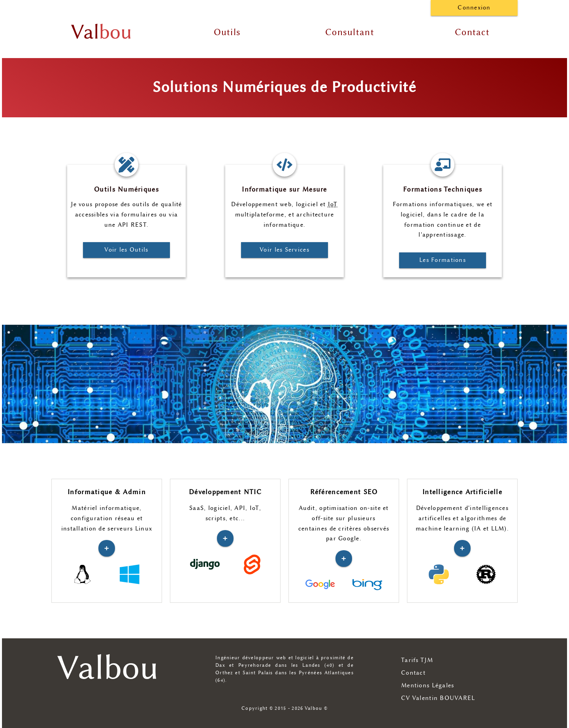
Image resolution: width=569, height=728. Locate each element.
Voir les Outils (126, 250)
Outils (227, 32)
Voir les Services (284, 250)
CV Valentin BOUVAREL (438, 698)
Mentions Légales (428, 686)
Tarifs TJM (417, 660)
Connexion (474, 8)
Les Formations (443, 260)
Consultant (350, 32)
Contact (472, 32)
